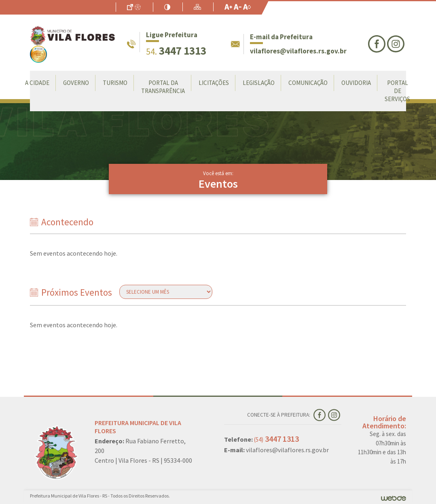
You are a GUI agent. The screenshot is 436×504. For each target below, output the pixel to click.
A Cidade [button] (37, 83)
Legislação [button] (259, 83)
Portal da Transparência (163, 87)
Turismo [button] (115, 83)
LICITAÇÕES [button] (214, 83)
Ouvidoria (356, 83)
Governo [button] (76, 83)
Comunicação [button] (308, 83)
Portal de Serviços (397, 91)
